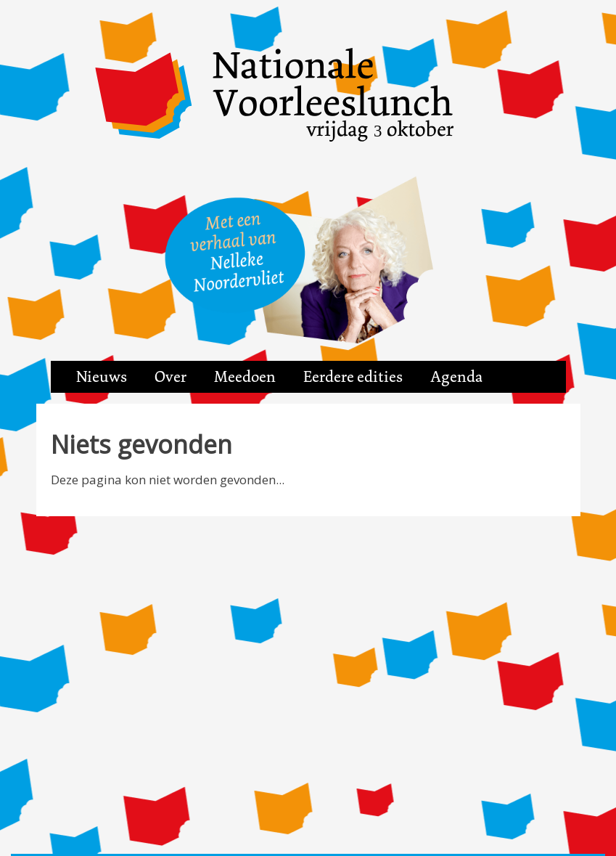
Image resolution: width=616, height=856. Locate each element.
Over (171, 377)
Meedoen (245, 377)
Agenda (456, 377)
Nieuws (102, 377)
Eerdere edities (353, 377)
